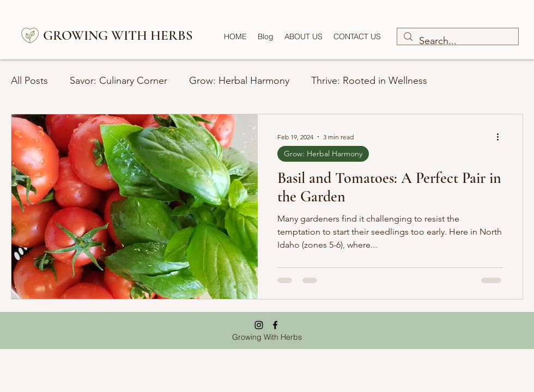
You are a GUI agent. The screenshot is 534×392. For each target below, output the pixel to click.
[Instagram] (259, 325)
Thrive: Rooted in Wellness (369, 81)
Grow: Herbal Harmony (239, 81)
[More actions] (501, 137)
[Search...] (457, 41)
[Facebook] (275, 325)
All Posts (29, 81)
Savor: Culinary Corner (119, 81)
